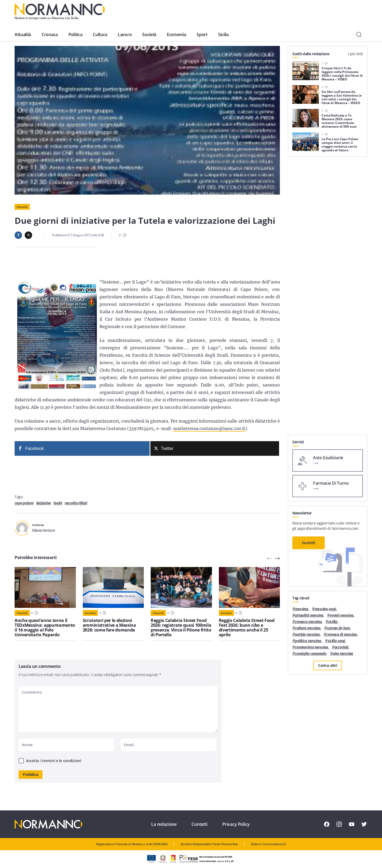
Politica (75, 35)
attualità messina (309, 615)
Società (149, 35)
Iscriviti (309, 543)
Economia (176, 35)
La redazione (164, 824)
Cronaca (50, 35)
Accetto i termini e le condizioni (54, 761)
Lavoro (125, 35)
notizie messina (307, 635)
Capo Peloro (24, 503)
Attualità (23, 35)
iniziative (44, 503)
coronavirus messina (312, 647)
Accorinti (342, 647)
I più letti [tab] (355, 54)
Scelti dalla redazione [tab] (311, 54)
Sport (202, 35)
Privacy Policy (236, 824)
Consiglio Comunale (311, 654)
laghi (58, 503)
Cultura (100, 35)
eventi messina (342, 615)
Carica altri (328, 665)
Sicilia (223, 35)
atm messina (343, 654)
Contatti (199, 824)
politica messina (308, 641)
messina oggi (325, 609)
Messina (302, 609)
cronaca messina (308, 622)
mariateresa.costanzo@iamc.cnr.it (209, 428)
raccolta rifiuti (76, 503)
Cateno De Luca (338, 628)
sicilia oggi (336, 641)
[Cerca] (359, 35)
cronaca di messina (342, 635)
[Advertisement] (328, 355)
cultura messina (308, 628)
